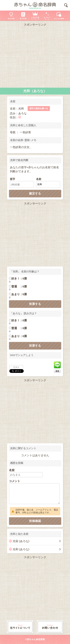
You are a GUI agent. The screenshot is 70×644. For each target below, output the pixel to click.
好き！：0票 (19, 278)
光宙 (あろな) (21, 541)
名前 (39, 179)
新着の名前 (59, 16)
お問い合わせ (50, 627)
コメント (15, 481)
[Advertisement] (35, 56)
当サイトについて (20, 627)
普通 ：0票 (19, 286)
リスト (16, 367)
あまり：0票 (19, 294)
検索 (66, 5)
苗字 (13, 179)
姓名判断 (11, 16)
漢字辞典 (23, 16)
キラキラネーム (47, 16)
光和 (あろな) (21, 549)
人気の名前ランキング (35, 16)
